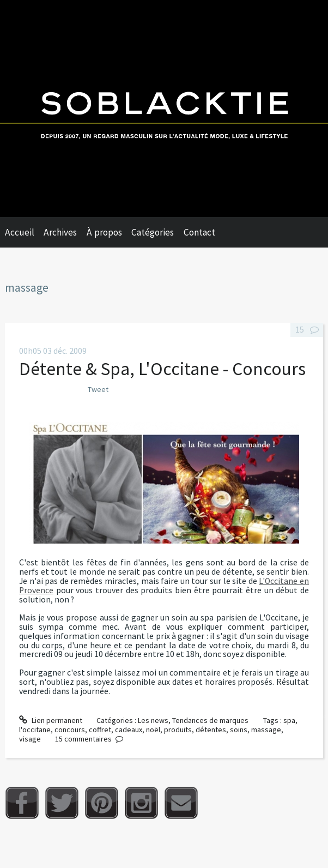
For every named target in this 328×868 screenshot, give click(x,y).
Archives (60, 232)
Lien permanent (51, 720)
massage (266, 730)
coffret (100, 730)
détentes (211, 730)
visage (30, 739)
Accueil (20, 232)
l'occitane (35, 730)
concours (70, 730)
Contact (199, 232)
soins (239, 730)
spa (289, 720)
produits (178, 730)
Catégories (153, 232)
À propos (104, 232)
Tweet (98, 389)
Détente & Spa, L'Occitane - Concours (162, 369)
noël (153, 730)
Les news (153, 720)
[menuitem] (25, 232)
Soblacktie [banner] (164, 108)
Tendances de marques (210, 720)
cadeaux (129, 730)
